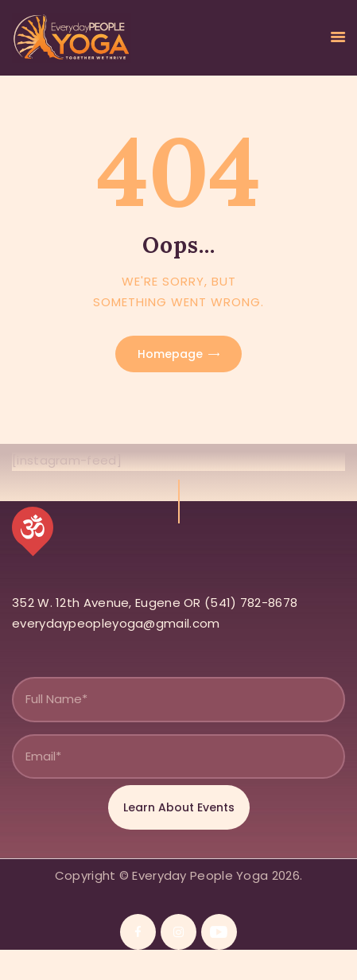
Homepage (170, 354)
